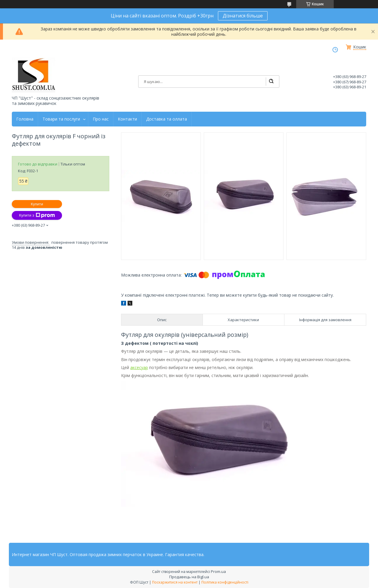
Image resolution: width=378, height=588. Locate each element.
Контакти (127, 119)
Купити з (37, 215)
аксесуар (139, 367)
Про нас (101, 119)
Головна (25, 119)
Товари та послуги (61, 119)
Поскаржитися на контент (175, 582)
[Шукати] (271, 82)
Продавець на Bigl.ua (189, 577)
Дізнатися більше (243, 16)
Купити (37, 204)
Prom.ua (218, 571)
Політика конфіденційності (225, 582)
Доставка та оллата (167, 119)
